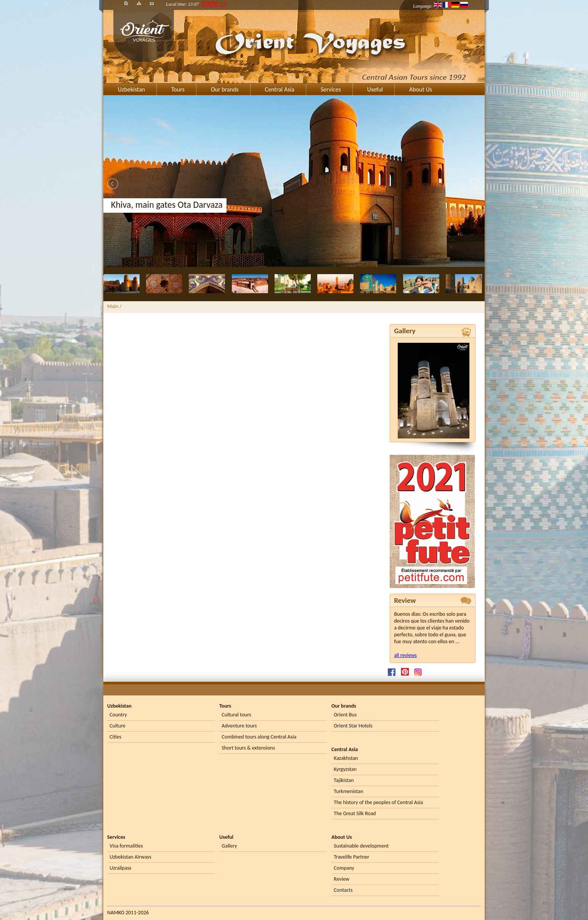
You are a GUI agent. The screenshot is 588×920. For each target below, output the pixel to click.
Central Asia (280, 89)
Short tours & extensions (248, 748)
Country (118, 715)
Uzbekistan (131, 89)
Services (331, 89)
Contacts (343, 890)
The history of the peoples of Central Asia (378, 802)
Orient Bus (345, 715)
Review (341, 879)
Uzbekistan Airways (130, 857)
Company (344, 868)
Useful (375, 89)
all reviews (405, 655)
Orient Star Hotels (353, 726)
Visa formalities (126, 846)
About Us (421, 89)
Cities (115, 737)
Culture (117, 726)
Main (113, 306)
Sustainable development (361, 846)
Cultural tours (236, 715)
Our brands (225, 89)
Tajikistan (344, 780)
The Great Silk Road (355, 813)
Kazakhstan (346, 758)
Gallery (229, 846)
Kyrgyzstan (345, 769)
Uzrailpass (120, 868)
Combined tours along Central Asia (259, 737)
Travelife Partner (351, 857)
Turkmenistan (348, 791)
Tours (178, 89)
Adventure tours (239, 726)
